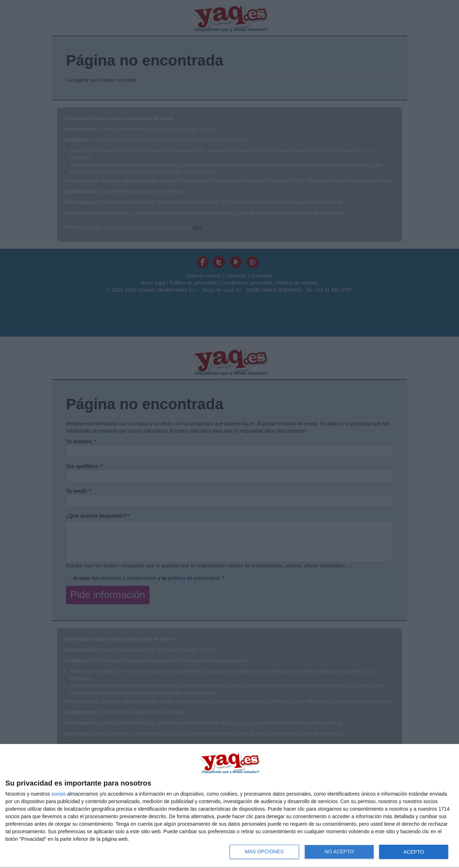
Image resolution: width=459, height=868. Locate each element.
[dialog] (229, 806)
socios (58, 794)
